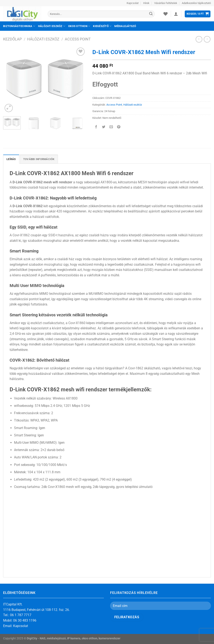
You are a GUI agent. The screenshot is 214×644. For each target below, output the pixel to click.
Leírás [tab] (11, 159)
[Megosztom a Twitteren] (104, 127)
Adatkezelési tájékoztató (196, 3)
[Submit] (151, 14)
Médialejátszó (125, 26)
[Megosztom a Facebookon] (96, 127)
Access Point (78, 39)
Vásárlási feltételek (166, 3)
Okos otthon (79, 26)
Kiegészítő (102, 26)
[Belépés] (176, 14)
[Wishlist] (166, 14)
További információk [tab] (39, 159)
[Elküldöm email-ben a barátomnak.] (111, 127)
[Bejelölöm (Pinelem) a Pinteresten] (119, 127)
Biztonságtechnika (19, 26)
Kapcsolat (133, 3)
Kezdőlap (12, 39)
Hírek (146, 3)
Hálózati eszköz (52, 26)
